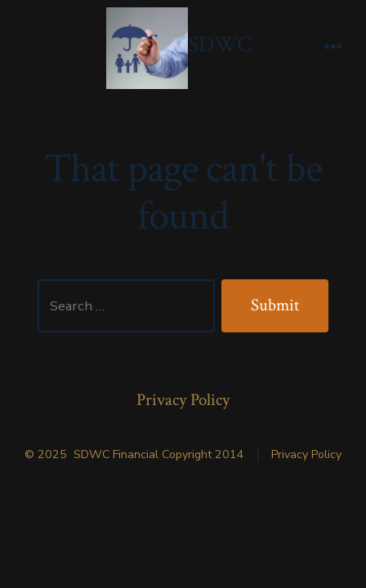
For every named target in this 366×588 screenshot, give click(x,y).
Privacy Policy (183, 400)
